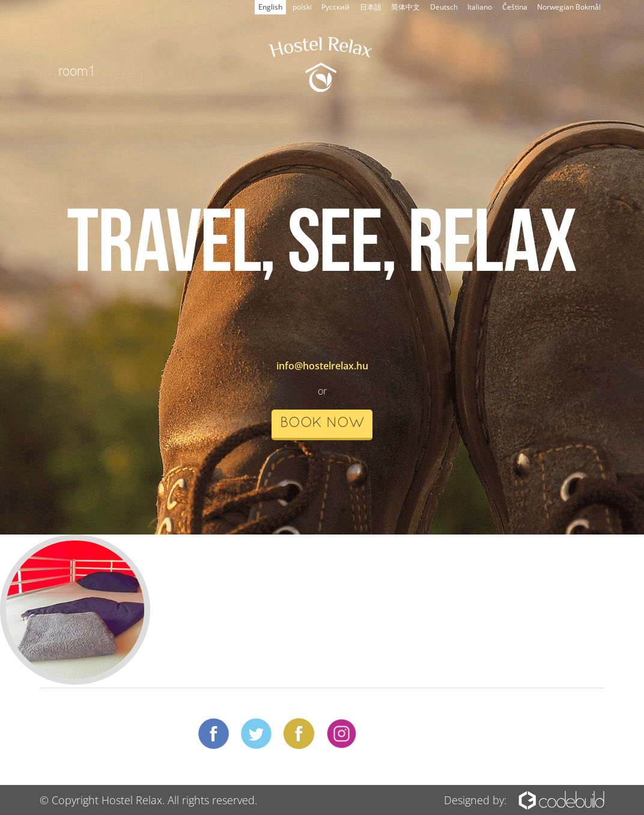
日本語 (371, 7)
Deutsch (444, 7)
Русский (336, 7)
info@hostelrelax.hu (322, 366)
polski (302, 7)
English (270, 7)
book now (322, 423)
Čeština (515, 7)
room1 (77, 70)
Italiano (480, 7)
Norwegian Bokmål (569, 7)
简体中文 (406, 7)
